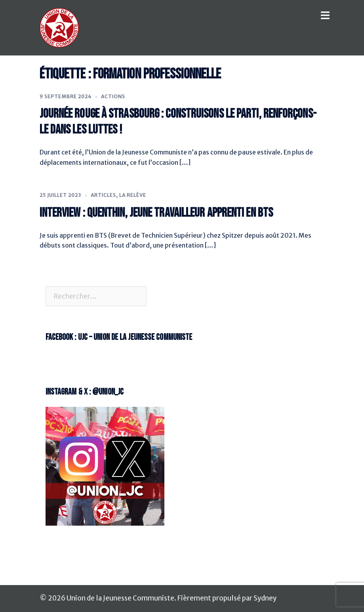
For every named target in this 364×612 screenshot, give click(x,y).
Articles (103, 195)
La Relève (133, 195)
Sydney (265, 598)
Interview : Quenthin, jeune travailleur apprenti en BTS (156, 213)
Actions (113, 96)
